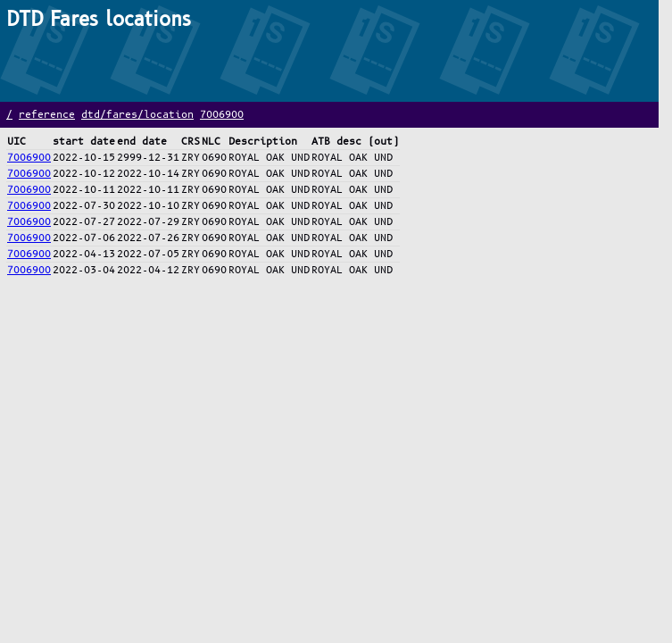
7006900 (222, 115)
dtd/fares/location (137, 115)
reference (47, 115)
